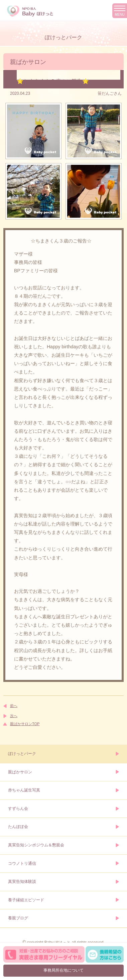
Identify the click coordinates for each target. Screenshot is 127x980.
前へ (14, 706)
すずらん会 (18, 809)
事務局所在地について (63, 970)
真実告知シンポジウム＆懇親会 (36, 845)
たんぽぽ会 (18, 827)
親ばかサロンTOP (25, 724)
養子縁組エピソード (26, 900)
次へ (14, 716)
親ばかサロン (20, 772)
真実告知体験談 (22, 882)
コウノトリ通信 (22, 863)
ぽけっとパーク (22, 754)
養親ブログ (18, 918)
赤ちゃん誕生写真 (24, 790)
